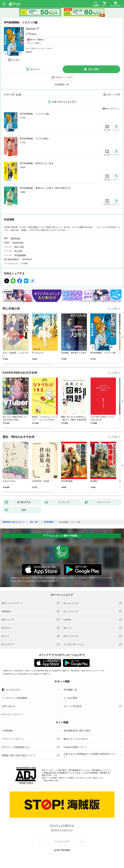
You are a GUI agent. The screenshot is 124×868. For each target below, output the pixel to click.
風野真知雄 (31, 29)
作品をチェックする (64, 77)
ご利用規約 (7, 731)
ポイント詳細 (33, 43)
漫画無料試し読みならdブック (14, 522)
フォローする (38, 28)
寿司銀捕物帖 (20, 255)
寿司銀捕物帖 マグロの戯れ (34, 139)
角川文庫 (18, 251)
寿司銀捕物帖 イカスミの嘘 (34, 114)
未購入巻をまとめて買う (64, 102)
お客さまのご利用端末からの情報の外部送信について (90, 755)
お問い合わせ (8, 706)
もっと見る (113, 309)
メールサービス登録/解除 (14, 698)
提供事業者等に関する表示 (77, 731)
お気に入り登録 (113, 95)
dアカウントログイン (12, 714)
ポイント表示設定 (73, 706)
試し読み (16, 60)
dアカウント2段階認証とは (15, 747)
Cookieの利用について (75, 747)
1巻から (106, 109)
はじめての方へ (12, 690)
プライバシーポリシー (13, 739)
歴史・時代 (19, 247)
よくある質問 (70, 698)
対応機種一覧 (70, 690)
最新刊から (115, 109)
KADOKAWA (18, 243)
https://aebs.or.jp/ (51, 780)
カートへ (35, 69)
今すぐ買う (94, 69)
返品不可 (29, 52)
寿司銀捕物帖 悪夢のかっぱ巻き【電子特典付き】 (46, 188)
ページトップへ (62, 841)
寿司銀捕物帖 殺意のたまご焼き (36, 163)
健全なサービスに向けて (76, 739)
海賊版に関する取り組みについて (19, 755)
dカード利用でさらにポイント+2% (38, 48)
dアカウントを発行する (62, 825)
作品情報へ (60, 84)
